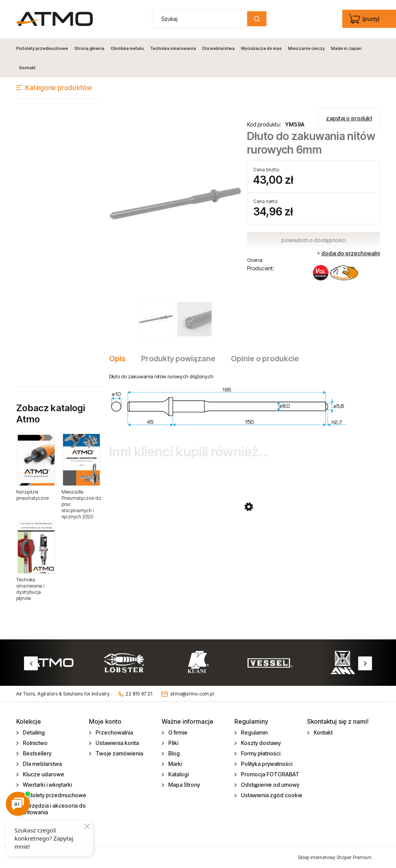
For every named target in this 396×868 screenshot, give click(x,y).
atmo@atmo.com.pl (192, 693)
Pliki (173, 743)
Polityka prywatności (266, 764)
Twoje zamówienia (119, 753)
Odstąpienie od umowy (270, 785)
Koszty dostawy (260, 743)
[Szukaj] (257, 19)
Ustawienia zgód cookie (271, 795)
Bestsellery (37, 753)
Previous (31, 663)
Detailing (33, 732)
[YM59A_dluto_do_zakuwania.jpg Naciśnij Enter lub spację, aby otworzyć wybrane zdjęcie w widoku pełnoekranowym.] (175, 203)
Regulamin (254, 732)
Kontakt (323, 732)
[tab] (121, 358)
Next (365, 663)
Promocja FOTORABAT (270, 774)
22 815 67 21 (139, 693)
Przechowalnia (114, 732)
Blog (173, 753)
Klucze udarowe (43, 774)
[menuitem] (44, 48)
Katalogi (178, 774)
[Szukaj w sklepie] (201, 19)
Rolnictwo (35, 743)
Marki (175, 764)
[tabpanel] (244, 400)
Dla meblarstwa (42, 764)
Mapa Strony (183, 785)
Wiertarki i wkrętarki (47, 785)
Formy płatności (260, 753)
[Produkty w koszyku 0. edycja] (365, 19)
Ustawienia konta (117, 743)
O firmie (177, 732)
